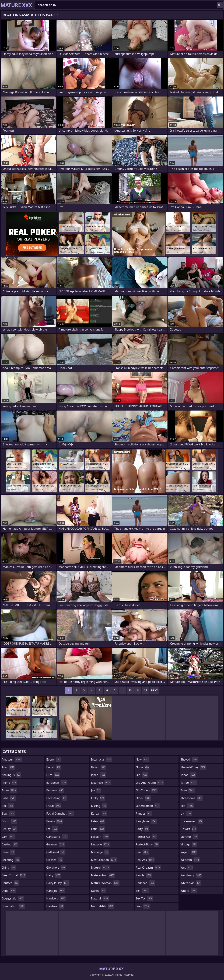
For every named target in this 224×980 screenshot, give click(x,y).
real (143, 852)
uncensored (192, 821)
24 (138, 690)
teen (187, 790)
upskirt (188, 829)
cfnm (8, 852)
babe (9, 798)
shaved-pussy (193, 767)
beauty (9, 829)
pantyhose (147, 821)
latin (98, 829)
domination (13, 906)
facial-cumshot (60, 814)
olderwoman (148, 806)
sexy (143, 906)
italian (98, 767)
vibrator (189, 837)
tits (187, 806)
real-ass (145, 860)
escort (54, 767)
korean (99, 814)
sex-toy (145, 898)
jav (96, 790)
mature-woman (105, 883)
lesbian (100, 837)
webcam (190, 860)
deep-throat (14, 875)
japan (99, 775)
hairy (54, 875)
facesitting (57, 798)
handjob (56, 891)
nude (143, 767)
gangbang (57, 837)
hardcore (56, 898)
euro (53, 775)
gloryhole (56, 868)
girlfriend (56, 852)
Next (154, 690)
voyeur (189, 852)
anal (8, 767)
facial (54, 806)
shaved (189, 759)
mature (100, 868)
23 (130, 690)
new (143, 759)
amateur (12, 759)
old (142, 775)
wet (187, 868)
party (143, 829)
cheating (11, 860)
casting (10, 844)
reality (144, 875)
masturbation (104, 860)
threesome (192, 798)
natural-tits (103, 906)
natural (100, 898)
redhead (146, 883)
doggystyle (13, 898)
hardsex (55, 906)
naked (99, 891)
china (9, 868)
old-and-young (150, 783)
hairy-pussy (58, 883)
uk (186, 814)
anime (9, 783)
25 (146, 690)
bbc (8, 806)
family (55, 821)
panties (144, 814)
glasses (55, 860)
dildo (9, 891)
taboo (188, 775)
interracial (102, 759)
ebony (54, 759)
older (143, 798)
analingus (11, 775)
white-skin (191, 883)
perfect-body (148, 844)
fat (52, 829)
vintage (189, 844)
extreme (55, 790)
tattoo (188, 783)
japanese (101, 783)
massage (100, 852)
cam (8, 837)
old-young (147, 790)
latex (98, 821)
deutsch (10, 883)
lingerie (100, 844)
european (57, 783)
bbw (8, 814)
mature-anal (103, 875)
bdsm (9, 821)
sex (143, 891)
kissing (99, 806)
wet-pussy (191, 875)
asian (9, 790)
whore (189, 891)
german (56, 844)
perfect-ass (146, 837)
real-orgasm (148, 868)
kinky (98, 798)
